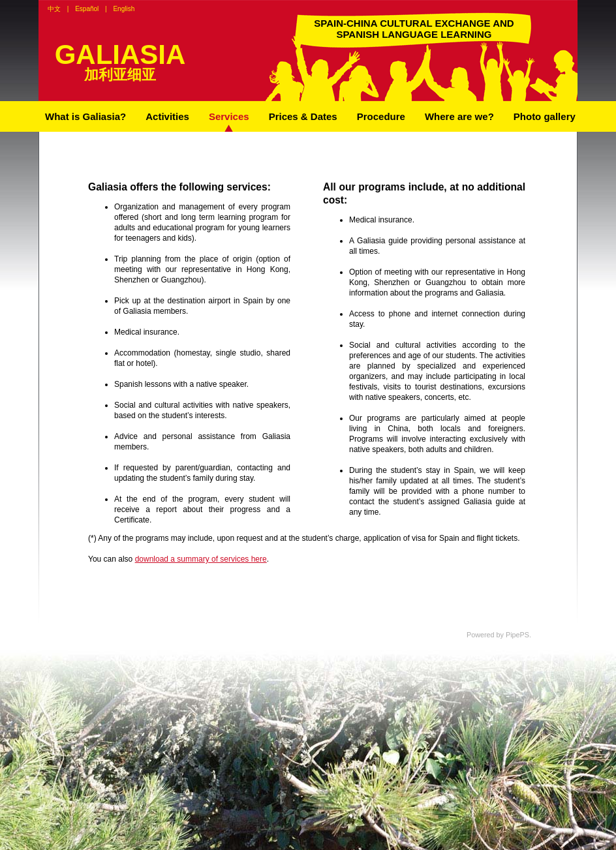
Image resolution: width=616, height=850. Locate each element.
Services (229, 116)
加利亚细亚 (120, 75)
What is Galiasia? (85, 116)
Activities (167, 116)
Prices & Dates (303, 116)
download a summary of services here (201, 559)
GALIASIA (120, 54)
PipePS (517, 635)
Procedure (381, 116)
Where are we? (459, 116)
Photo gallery (545, 116)
